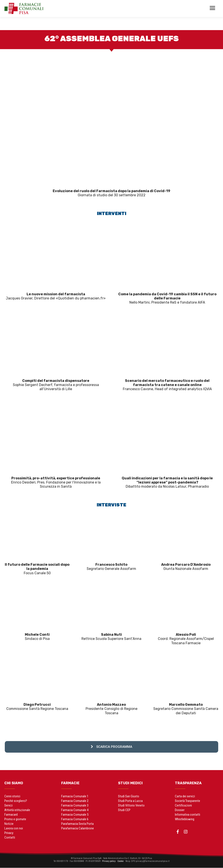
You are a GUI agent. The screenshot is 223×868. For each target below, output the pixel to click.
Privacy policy (111, 861)
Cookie (124, 861)
